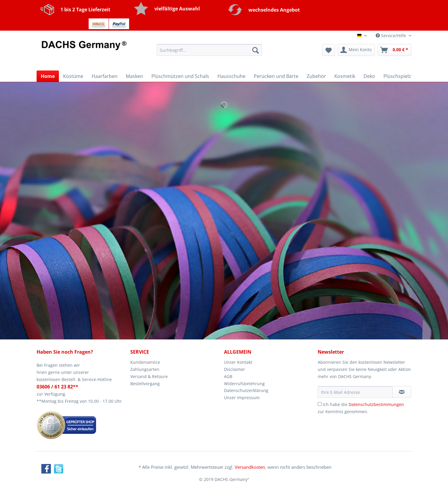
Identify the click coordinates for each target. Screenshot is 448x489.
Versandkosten (250, 467)
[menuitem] (209, 53)
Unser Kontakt (238, 362)
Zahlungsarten (145, 369)
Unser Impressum (242, 398)
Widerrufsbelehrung (244, 384)
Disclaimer (235, 369)
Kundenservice (145, 362)
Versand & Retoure (149, 376)
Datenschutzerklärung (246, 390)
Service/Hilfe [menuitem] (391, 36)
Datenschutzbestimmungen (376, 404)
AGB (228, 376)
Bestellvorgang (145, 384)
